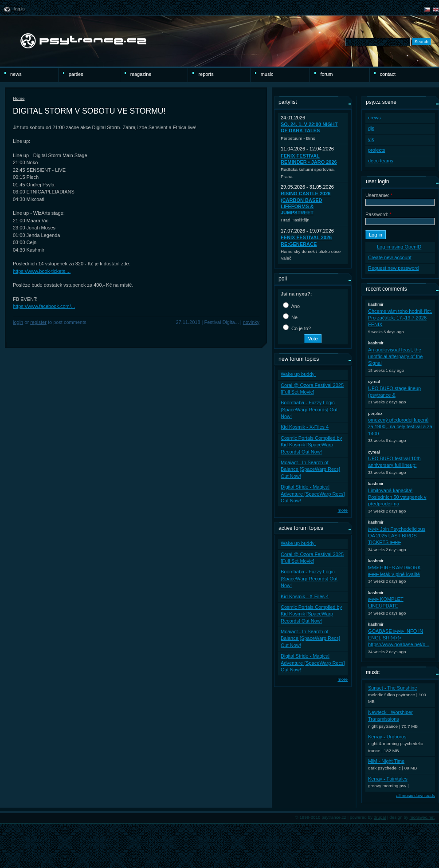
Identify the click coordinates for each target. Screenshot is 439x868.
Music (267, 74)
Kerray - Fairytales (388, 779)
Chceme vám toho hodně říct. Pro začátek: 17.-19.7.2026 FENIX (400, 318)
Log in (20, 9)
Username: (379, 195)
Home (19, 98)
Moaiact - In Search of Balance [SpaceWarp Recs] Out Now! (310, 469)
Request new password (393, 268)
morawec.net (422, 817)
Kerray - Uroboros (387, 737)
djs (371, 128)
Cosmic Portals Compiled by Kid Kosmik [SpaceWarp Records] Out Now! (311, 445)
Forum (326, 74)
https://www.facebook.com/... (44, 306)
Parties (76, 74)
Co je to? (297, 328)
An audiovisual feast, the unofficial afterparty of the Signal (395, 357)
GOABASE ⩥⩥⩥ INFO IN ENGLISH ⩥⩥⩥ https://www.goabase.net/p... (399, 638)
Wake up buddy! (298, 374)
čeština (427, 10)
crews (374, 118)
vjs (371, 139)
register (38, 322)
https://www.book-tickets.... (42, 271)
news (16, 74)
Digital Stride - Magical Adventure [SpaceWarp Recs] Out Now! (313, 494)
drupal (380, 817)
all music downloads (415, 795)
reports (206, 74)
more (343, 510)
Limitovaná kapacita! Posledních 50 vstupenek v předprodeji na (397, 497)
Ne (290, 317)
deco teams (381, 161)
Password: (378, 214)
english (436, 10)
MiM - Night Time (386, 761)
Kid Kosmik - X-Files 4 (305, 427)
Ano (291, 306)
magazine (141, 74)
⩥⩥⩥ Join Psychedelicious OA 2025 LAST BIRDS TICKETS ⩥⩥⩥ (397, 536)
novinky (251, 322)
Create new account (390, 257)
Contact (388, 74)
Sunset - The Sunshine (392, 688)
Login (18, 322)
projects (377, 150)
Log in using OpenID (399, 247)
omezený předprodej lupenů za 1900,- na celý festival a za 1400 (400, 427)
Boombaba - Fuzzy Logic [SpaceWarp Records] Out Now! (309, 409)
